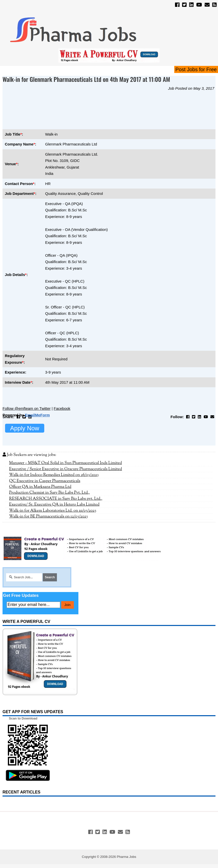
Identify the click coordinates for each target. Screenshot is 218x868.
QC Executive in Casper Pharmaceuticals (45, 481)
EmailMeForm (37, 415)
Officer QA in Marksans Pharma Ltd (40, 487)
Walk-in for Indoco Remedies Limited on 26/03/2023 (54, 475)
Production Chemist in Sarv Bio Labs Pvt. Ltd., (49, 493)
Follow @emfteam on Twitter (27, 408)
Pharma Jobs (127, 857)
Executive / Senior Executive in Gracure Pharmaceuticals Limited (66, 469)
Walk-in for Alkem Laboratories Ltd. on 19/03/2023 (53, 511)
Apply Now (25, 428)
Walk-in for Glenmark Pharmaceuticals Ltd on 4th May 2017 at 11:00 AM (86, 79)
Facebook (62, 408)
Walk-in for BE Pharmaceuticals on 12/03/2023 (48, 516)
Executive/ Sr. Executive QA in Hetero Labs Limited (54, 505)
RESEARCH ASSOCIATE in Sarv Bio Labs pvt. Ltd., (56, 499)
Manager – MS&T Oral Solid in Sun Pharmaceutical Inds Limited (66, 463)
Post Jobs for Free (196, 69)
